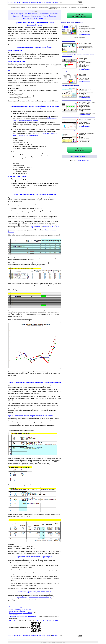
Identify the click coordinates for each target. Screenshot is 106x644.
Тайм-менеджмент (36, 16)
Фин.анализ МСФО (29, 18)
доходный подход (22, 597)
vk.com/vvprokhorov (83, 160)
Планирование (54, 14)
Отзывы (49, 2)
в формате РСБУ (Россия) (51, 227)
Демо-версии (26, 2)
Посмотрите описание (84, 34)
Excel (26, 14)
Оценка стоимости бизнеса (17, 611)
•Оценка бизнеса (44, 14)
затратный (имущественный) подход (40, 597)
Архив (21, 14)
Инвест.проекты (33, 14)
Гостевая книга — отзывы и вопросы (47, 620)
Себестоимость (25, 16)
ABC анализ (14, 14)
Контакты (55, 2)
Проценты (16, 16)
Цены (43, 2)
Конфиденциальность (44, 640)
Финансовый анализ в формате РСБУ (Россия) (23, 617)
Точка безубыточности (49, 16)
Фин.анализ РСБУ (41, 18)
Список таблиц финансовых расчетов (20, 609)
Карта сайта (18, 2)
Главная (11, 2)
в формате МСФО (35, 227)
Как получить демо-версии (79, 156)
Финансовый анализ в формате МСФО (20, 613)
